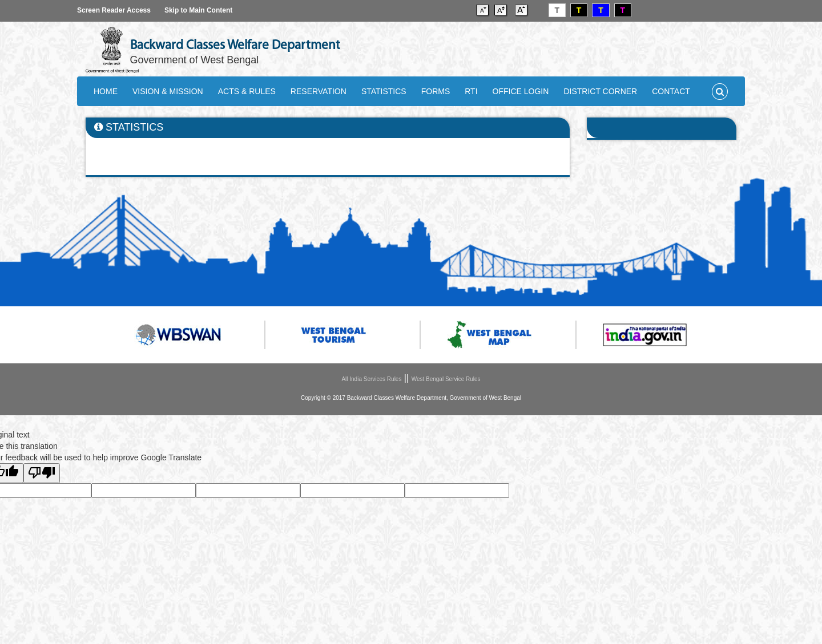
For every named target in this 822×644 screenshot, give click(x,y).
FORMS (436, 91)
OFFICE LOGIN (521, 91)
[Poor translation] (42, 473)
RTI (471, 91)
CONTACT (671, 91)
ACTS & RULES (247, 91)
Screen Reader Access (114, 10)
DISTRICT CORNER (600, 91)
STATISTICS (384, 91)
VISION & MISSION (168, 91)
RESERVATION (319, 91)
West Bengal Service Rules (446, 379)
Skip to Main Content (198, 10)
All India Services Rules (371, 379)
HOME (106, 91)
